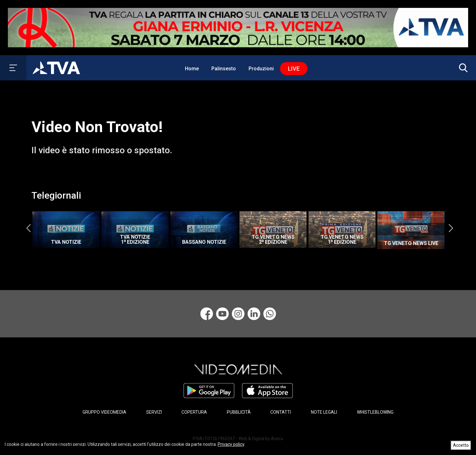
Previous (28, 228)
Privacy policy (231, 444)
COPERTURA (194, 412)
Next (451, 228)
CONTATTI (281, 412)
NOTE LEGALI (324, 412)
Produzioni (261, 69)
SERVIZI (154, 412)
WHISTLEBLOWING (375, 412)
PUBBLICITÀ (239, 412)
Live (294, 69)
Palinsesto (224, 69)
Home (192, 69)
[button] (462, 68)
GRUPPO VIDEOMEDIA (104, 412)
